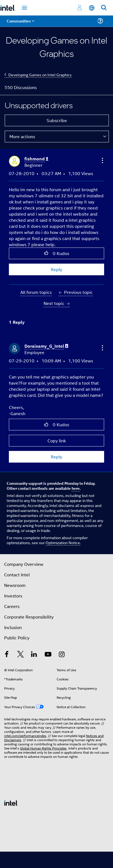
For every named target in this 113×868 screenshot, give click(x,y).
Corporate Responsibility (29, 617)
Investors (13, 596)
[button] (102, 160)
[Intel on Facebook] (7, 655)
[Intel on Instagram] (62, 655)
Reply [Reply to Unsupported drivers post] (57, 269)
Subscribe (57, 120)
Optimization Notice (63, 542)
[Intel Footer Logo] (11, 802)
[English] (92, 8)
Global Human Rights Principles (43, 748)
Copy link (57, 441)
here (76, 488)
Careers (12, 606)
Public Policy (17, 638)
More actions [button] (22, 136)
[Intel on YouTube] (48, 655)
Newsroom (15, 585)
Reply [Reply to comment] (57, 457)
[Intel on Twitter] (21, 655)
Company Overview (24, 564)
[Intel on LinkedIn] (34, 655)
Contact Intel (17, 575)
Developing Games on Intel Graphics (40, 75)
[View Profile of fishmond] (36, 159)
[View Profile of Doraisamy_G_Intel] (46, 346)
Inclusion (13, 627)
